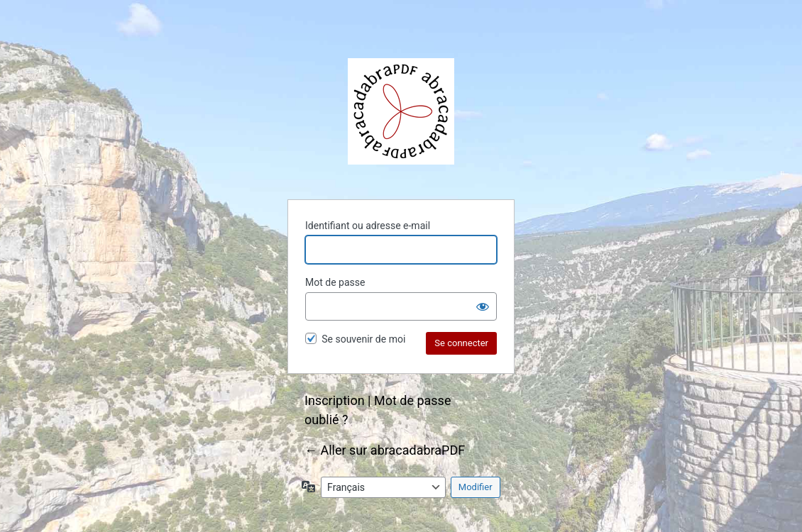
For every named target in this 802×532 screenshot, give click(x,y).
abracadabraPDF (401, 111)
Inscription (335, 400)
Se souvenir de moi (363, 339)
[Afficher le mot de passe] (483, 306)
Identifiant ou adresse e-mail (368, 226)
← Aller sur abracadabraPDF (385, 450)
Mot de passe (335, 282)
